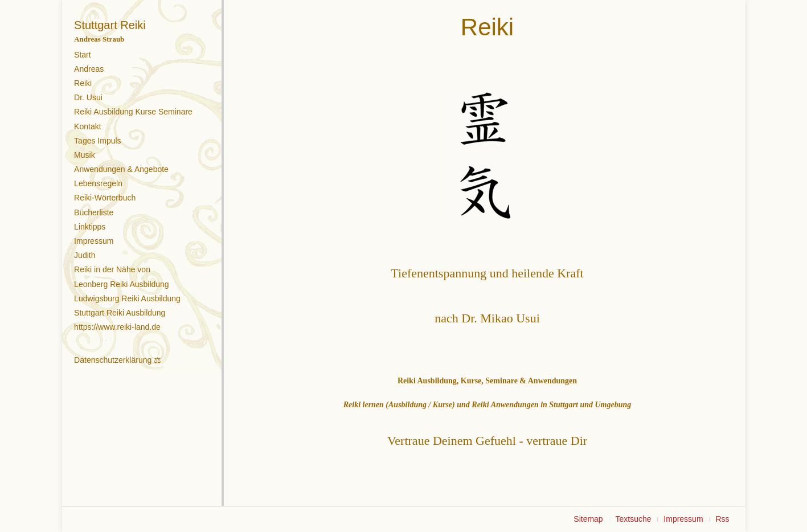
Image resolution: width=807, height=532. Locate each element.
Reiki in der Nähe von (112, 269)
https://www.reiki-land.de (117, 327)
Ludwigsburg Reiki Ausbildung (127, 298)
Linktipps (90, 227)
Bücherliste (94, 212)
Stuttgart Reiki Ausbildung (120, 313)
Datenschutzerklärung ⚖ (118, 360)
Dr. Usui (88, 97)
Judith (85, 255)
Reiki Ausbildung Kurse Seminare (133, 112)
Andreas (89, 69)
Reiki (83, 83)
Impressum (94, 241)
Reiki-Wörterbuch (105, 198)
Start (83, 55)
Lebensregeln (98, 183)
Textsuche (633, 519)
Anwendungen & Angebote (121, 169)
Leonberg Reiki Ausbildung (122, 284)
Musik (85, 155)
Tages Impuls (97, 141)
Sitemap (588, 519)
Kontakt (87, 126)
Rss (722, 519)
